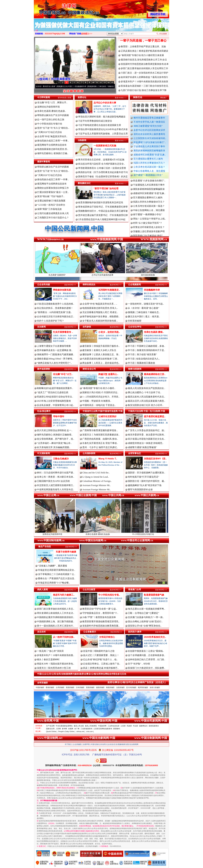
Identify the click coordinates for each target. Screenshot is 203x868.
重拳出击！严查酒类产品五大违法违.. (57, 578)
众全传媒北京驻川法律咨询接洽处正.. (56, 317)
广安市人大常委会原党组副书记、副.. (146, 430)
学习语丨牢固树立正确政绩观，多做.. (146, 346)
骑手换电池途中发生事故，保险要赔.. (101, 317)
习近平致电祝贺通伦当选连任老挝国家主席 (100, 125)
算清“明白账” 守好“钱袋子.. (51, 196)
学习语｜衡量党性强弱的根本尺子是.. (146, 350)
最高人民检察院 (91, 726)
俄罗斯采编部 (143, 687)
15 (112, 82)
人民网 (58, 729)
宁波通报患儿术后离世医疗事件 (149, 146)
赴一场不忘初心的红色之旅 (51, 119)
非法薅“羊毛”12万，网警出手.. (52, 103)
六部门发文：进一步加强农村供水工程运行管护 (144, 73)
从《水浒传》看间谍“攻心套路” (47, 86)
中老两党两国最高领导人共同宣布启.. (56, 490)
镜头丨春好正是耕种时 (48, 659)
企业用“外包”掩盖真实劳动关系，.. (100, 304)
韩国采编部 (110, 687)
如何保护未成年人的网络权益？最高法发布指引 (144, 77)
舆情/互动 (138, 97)
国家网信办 (143, 726)
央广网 (77, 729)
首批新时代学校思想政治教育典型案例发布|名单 (145, 64)
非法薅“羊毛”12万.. (63, 374)
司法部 (135, 726)
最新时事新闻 (44, 162)
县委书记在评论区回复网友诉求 (149, 130)
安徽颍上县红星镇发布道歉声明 (149, 233)
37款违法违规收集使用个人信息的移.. (56, 304)
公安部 (123, 726)
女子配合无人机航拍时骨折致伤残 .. (100, 321)
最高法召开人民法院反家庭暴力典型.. (146, 401)
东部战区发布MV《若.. (155, 459)
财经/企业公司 (89, 369)
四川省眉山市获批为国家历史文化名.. (146, 439)
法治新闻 (41, 327)
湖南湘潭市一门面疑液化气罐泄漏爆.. (56, 354)
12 (101, 82)
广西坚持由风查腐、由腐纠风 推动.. (100, 439)
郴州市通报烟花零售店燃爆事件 (149, 118)
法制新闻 (82, 140)
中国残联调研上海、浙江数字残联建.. (56, 622)
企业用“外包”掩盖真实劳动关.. (52, 136)
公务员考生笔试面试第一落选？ (149, 167)
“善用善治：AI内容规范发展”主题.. (54, 312)
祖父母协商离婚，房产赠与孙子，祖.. (56, 439)
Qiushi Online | (52, 732)
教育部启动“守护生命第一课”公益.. (100, 609)
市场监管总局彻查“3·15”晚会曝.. (54, 583)
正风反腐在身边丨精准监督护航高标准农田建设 (144, 51)
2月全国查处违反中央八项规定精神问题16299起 (102, 219)
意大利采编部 (131, 687)
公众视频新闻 (134, 284)
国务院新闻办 (154, 726)
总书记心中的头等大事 (105, 103)
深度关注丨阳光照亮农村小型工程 (54, 668)
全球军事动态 (134, 453)
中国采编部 (40, 687)
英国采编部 (90, 687)
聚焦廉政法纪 (84, 183)
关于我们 (68, 744)
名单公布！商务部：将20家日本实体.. (56, 477)
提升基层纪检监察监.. (155, 416)
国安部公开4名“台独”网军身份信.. (145, 626)
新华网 (64, 729)
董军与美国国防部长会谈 (140, 490)
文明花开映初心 (107, 637)
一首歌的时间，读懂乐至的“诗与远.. (146, 304)
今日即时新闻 (44, 97)
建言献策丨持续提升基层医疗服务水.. (101, 346)
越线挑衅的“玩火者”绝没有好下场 (145, 485)
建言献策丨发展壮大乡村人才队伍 (99, 350)
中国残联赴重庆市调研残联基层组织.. (56, 617)
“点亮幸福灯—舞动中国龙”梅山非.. (54, 443)
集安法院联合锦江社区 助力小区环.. (146, 405)
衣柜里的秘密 (135, 321)
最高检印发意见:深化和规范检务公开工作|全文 (144, 60)
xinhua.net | (81, 732)
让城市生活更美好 (107, 416)
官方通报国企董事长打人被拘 (148, 159)
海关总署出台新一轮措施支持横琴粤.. (146, 609)
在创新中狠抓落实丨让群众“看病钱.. (146, 651)
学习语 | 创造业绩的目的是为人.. (144, 359)
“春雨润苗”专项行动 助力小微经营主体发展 (142, 55)
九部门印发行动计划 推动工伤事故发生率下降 (144, 90)
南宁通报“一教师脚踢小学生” (148, 175)
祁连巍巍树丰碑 (152, 290)
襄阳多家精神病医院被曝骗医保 (149, 151)
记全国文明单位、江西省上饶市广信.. (102, 664)
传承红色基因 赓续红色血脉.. (52, 111)
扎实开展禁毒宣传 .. (63, 332)
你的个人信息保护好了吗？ (50, 321)
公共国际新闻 (89, 453)
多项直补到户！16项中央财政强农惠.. (56, 655)
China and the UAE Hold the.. (96, 473)
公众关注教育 (89, 589)
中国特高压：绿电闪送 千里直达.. (99, 405)
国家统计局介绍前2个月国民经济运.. (100, 392)
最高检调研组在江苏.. (155, 374)
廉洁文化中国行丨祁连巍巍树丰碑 (76, 86)
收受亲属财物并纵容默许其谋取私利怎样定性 (101, 202)
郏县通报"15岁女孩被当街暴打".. (150, 142)
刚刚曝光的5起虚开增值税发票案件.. (55, 388)
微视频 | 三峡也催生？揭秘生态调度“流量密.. (111, 86)
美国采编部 (70, 687)
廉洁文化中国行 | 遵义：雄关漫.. (144, 317)
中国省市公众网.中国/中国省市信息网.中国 (103, 411)
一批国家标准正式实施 (105, 146)
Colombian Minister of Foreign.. (97, 481)
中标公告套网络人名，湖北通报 (149, 171)
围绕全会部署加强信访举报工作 (53, 188)
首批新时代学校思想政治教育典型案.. (101, 626)
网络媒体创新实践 (62, 290)
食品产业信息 (45, 546)
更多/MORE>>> (121, 98)
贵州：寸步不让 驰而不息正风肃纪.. (100, 447)
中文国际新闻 (44, 453)
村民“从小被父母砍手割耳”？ (148, 225)
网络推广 (164, 98)
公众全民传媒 (44, 284)
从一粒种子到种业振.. (64, 637)
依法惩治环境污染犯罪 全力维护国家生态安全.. (101, 164)
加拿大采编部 (155, 687)
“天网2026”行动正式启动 (49, 132)
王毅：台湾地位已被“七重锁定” (144, 613)
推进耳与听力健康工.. (64, 595)
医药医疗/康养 (135, 632)
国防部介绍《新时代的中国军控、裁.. (146, 481)
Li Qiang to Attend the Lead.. (96, 477)
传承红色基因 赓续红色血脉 (102, 533)
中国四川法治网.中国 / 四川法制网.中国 (147, 411)
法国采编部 (120, 687)
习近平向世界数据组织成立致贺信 (95, 121)
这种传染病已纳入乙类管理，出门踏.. (146, 659)
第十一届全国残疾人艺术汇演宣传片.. (56, 626)
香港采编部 (50, 687)
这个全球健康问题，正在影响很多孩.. (146, 655)
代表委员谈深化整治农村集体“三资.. (100, 359)
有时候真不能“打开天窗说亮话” (144, 477)
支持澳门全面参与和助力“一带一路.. (146, 617)
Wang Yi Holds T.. (108, 459)
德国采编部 (100, 687)
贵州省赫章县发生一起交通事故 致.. (55, 350)
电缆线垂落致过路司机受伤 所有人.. (100, 308)
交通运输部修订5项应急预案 (51, 201)
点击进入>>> (87, 34)
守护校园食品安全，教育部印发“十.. (100, 613)
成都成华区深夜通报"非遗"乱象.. (150, 155)
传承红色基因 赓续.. (154, 332)
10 (93, 82)
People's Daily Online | (67, 732)
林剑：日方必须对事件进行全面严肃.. (56, 473)
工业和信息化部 (113, 726)
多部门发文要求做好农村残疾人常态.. (56, 609)
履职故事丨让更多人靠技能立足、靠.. (101, 354)
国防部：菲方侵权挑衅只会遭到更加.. (146, 473)
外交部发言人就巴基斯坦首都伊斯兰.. (56, 485)
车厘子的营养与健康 (66, 552)
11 (97, 82)
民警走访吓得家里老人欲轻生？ (149, 229)
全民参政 (87, 327)
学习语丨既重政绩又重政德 (141, 363)
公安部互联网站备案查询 (103, 729)
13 (105, 82)
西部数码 (117, 729)
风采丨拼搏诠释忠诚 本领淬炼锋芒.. (101, 668)
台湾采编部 (60, 687)
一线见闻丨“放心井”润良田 (50, 651)
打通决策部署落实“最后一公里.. (53, 192)
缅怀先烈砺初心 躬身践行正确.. (53, 153)
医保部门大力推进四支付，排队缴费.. (146, 668)
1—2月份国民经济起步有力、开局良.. (101, 397)
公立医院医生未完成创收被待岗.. (150, 138)
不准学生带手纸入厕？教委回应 (149, 122)
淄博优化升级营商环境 (48, 107)
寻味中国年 (59, 416)
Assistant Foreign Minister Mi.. (96, 485)
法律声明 (86, 744)
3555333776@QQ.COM (55, 34)
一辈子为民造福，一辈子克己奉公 (143, 41)
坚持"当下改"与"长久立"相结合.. (53, 128)
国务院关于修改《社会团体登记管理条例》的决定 (103, 176)
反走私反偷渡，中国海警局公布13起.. (56, 405)
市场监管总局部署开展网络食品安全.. (57, 570)
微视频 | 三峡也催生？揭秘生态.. (144, 312)
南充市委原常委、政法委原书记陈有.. (146, 435)
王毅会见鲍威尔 (61, 459)
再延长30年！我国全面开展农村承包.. (56, 664)
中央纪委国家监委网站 (64, 726)
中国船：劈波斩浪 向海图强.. (97, 401)
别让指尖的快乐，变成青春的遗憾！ (55, 308)
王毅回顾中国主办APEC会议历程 (53, 481)
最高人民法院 (79, 726)
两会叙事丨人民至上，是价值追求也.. (101, 363)
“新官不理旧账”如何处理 (106, 188)
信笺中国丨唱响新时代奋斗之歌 (99, 651)
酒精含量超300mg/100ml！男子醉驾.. (55, 359)
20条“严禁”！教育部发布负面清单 (99, 617)
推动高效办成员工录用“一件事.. (53, 141)
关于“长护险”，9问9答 (139, 664)
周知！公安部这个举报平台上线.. (149, 221)
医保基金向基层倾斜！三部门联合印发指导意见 (144, 86)
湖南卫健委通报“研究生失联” (148, 126)
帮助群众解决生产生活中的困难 (53, 115)
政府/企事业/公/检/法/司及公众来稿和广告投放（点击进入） (137, 682)
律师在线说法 (89, 284)
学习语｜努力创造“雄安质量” (142, 354)
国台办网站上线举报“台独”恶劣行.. (145, 622)
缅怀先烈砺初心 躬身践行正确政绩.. (55, 435)
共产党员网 (50, 726)
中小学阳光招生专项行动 (50, 124)
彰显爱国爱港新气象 (154, 595)
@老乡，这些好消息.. (109, 332)
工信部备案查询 (86, 729)
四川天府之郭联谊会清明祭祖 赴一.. (55, 430)
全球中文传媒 (57, 8)
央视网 (71, 729)
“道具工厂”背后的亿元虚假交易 (53, 392)
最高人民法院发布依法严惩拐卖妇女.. (146, 388)
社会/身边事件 (44, 411)
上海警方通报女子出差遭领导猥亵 (54, 346)
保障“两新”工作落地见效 (49, 209)
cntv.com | (90, 732)
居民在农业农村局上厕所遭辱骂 (149, 134)
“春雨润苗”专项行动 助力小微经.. (99, 388)
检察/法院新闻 (135, 369)
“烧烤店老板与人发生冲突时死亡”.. (54, 363)
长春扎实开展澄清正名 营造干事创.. (100, 443)
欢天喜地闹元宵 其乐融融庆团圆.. (54, 447)
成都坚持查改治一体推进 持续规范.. (146, 443)
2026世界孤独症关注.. (155, 637)
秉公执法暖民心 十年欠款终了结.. (144, 392)
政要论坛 (82, 97)
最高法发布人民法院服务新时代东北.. (146, 397)
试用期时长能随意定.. (109, 290)
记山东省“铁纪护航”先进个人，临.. (100, 659)
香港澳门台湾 (134, 589)
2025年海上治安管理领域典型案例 (54, 401)
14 (108, 82)
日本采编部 (80, 687)
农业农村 (41, 632)
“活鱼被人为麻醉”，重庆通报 (52, 566)
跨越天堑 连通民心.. (108, 374)
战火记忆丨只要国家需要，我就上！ (101, 655)
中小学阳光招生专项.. (109, 595)
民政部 (129, 726)
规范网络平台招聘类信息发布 (52, 145)
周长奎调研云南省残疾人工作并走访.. (56, 613)
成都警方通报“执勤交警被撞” (142, 447)
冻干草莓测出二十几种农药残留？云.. (57, 574)
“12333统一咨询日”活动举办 (51, 205)
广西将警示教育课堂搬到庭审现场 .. (100, 430)
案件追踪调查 (44, 369)
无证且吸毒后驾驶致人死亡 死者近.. (100, 312)
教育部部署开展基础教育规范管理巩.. (101, 622)
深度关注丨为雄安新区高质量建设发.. (101, 435)
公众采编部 (77, 744)
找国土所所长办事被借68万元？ (149, 163)
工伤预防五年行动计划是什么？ (53, 218)
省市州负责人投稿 (64, 98)
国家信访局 (50, 729)
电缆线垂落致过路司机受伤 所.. (53, 149)
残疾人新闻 (43, 589)
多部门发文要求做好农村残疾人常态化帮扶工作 (144, 68)
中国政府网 (102, 726)
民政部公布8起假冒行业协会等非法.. (55, 397)
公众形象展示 (90, 632)
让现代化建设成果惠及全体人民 (53, 213)
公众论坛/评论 (135, 327)
